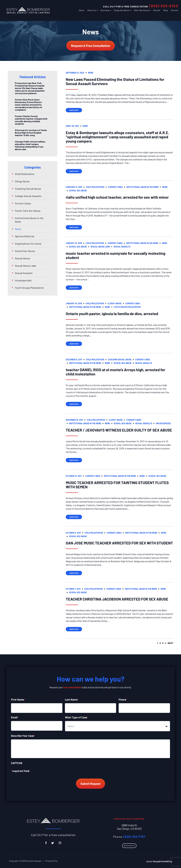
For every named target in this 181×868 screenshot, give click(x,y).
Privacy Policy (51, 861)
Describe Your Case (23, 736)
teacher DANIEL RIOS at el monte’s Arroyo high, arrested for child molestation (115, 372)
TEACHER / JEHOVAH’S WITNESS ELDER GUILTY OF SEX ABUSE (119, 430)
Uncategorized (163, 423)
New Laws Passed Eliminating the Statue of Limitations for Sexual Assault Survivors (115, 81)
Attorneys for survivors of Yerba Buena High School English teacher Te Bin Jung (31, 133)
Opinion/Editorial (24, 236)
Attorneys (105, 10)
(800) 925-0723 (164, 6)
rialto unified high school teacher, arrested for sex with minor (117, 197)
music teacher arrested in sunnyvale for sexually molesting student (116, 255)
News (91, 73)
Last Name (72, 700)
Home (82, 10)
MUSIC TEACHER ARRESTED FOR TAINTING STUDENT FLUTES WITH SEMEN (117, 485)
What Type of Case (77, 717)
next (170, 643)
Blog (166, 10)
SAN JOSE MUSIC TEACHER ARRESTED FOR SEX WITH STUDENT (119, 543)
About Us (92, 10)
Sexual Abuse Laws (100, 247)
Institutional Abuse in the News (142, 187)
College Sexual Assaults (28, 196)
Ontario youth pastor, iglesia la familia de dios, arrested (112, 314)
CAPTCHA (17, 763)
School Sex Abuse (78, 191)
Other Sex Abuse (141, 10)
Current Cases (115, 187)
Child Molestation (95, 187)
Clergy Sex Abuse (122, 10)
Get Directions (129, 845)
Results (157, 10)
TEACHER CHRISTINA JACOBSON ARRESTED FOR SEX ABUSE (117, 599)
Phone (123, 700)
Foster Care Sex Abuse (28, 211)
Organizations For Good (28, 244)
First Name (18, 700)
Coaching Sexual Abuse (120, 360)
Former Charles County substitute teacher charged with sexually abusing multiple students (31, 120)
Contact (174, 10)
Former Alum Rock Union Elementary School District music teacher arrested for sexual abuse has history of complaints (28, 105)
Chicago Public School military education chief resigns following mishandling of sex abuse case (30, 145)
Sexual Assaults (122, 247)
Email (15, 717)
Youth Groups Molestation (127, 307)
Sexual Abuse (22, 258)
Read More (74, 110)
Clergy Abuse (115, 303)
